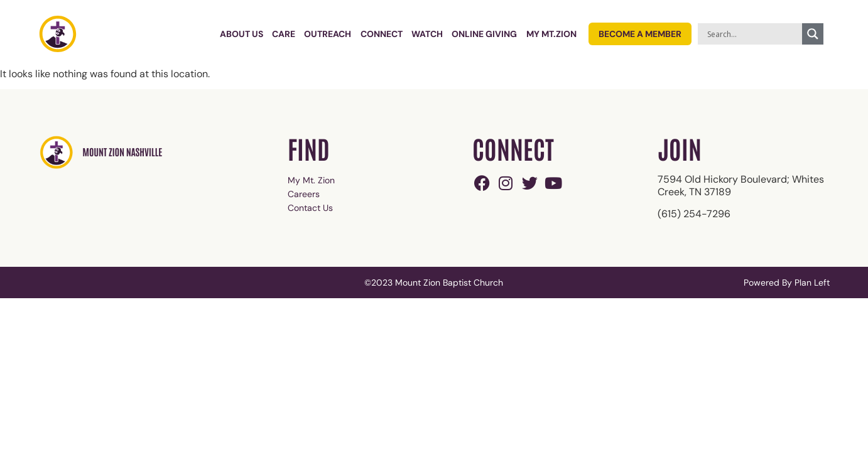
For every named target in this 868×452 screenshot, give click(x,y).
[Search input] (753, 34)
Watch (427, 34)
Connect (382, 34)
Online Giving (484, 34)
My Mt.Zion (551, 34)
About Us (241, 34)
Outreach (328, 34)
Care (284, 34)
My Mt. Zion (311, 180)
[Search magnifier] (813, 34)
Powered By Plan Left (787, 282)
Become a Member (640, 34)
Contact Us (310, 208)
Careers (304, 194)
